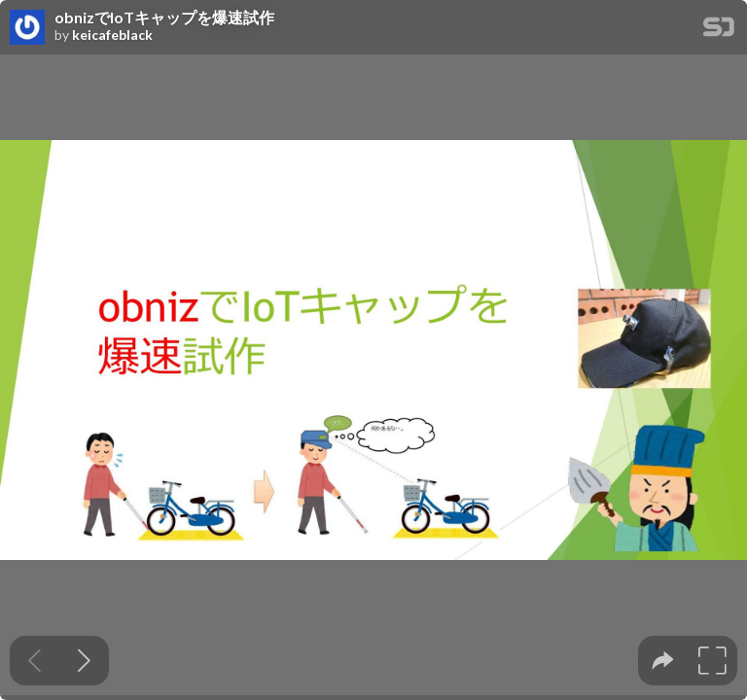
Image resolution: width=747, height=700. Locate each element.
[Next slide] (84, 661)
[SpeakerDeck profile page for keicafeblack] (27, 28)
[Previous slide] (35, 661)
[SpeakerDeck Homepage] (719, 31)
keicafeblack (112, 35)
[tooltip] (663, 661)
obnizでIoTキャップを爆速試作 (164, 17)
